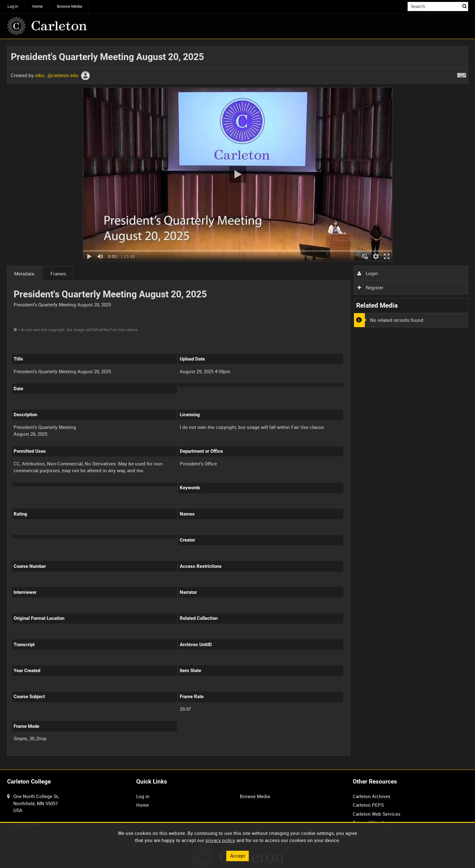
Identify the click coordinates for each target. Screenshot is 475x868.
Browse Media (69, 6)
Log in (13, 6)
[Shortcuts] (462, 74)
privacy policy (220, 840)
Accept (238, 856)
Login (368, 273)
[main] (238, 404)
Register (370, 287)
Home (37, 6)
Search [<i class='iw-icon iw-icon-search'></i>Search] (464, 6)
